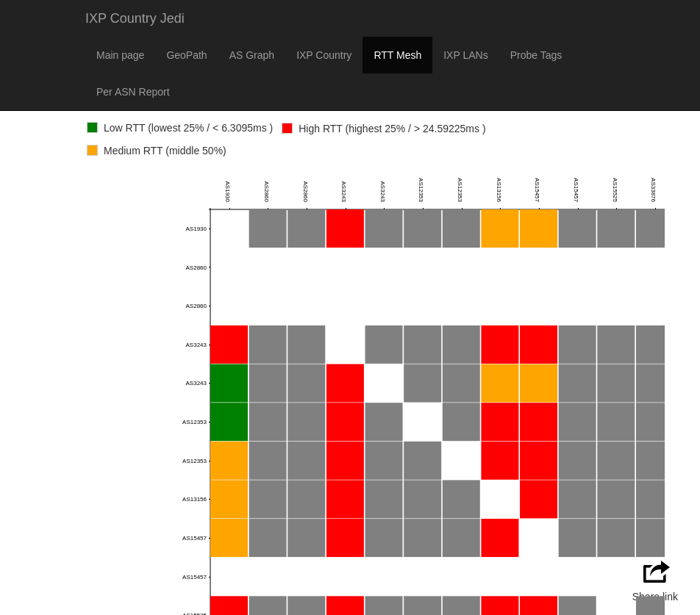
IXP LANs (465, 55)
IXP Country (324, 55)
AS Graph (252, 55)
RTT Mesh (397, 55)
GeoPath (186, 55)
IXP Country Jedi (135, 18)
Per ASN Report (133, 92)
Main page (120, 55)
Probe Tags (536, 55)
